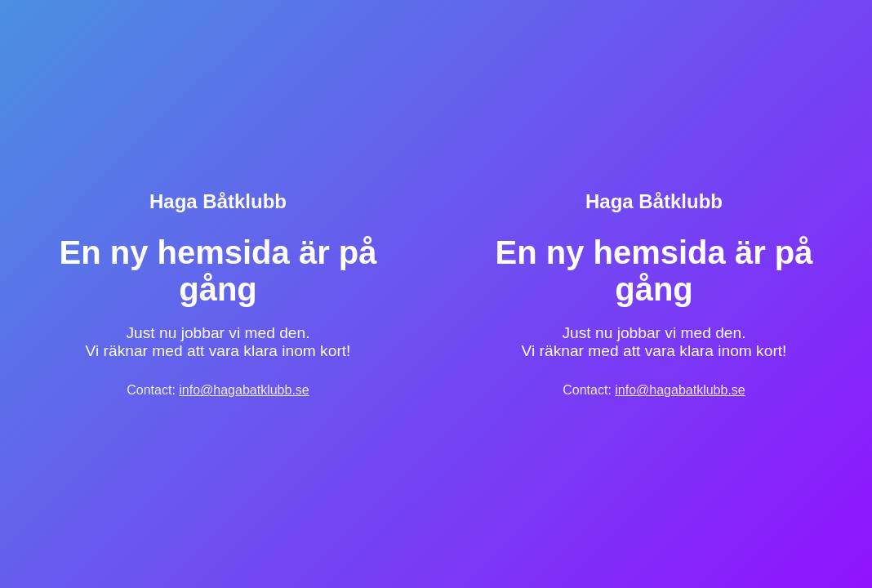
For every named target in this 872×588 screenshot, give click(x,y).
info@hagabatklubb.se (244, 390)
